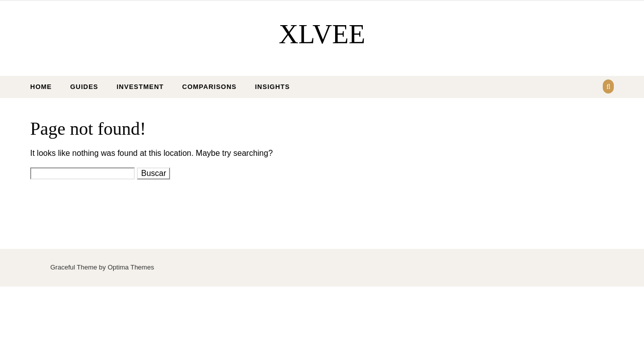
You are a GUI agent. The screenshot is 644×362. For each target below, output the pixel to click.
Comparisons (209, 87)
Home (41, 87)
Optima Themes (131, 267)
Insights (272, 87)
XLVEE (322, 34)
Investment (140, 87)
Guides (84, 87)
